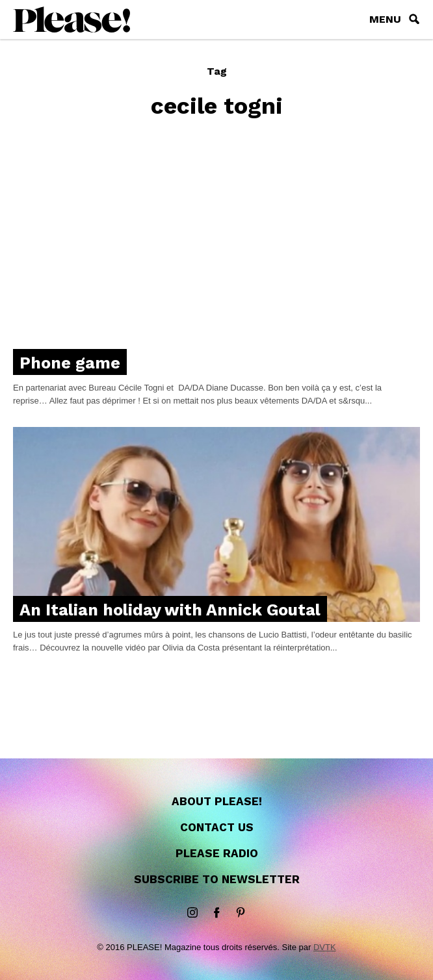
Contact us (217, 827)
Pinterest (241, 913)
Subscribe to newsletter (217, 879)
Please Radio (217, 853)
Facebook (216, 913)
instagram (192, 913)
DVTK (325, 947)
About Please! (217, 801)
